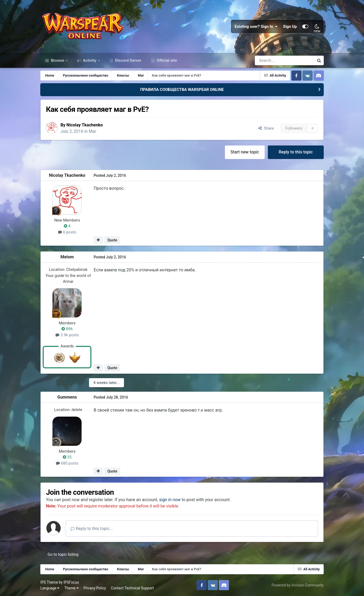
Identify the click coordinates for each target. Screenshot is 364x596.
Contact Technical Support (132, 588)
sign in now (170, 500)
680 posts (67, 463)
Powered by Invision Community (298, 585)
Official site (166, 60)
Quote (112, 240)
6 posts (67, 232)
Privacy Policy (95, 588)
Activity (90, 60)
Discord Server (128, 60)
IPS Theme (49, 582)
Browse (57, 60)
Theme (72, 588)
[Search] (270, 60)
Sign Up (290, 27)
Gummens (67, 397)
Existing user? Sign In (256, 27)
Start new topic (245, 152)
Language (50, 588)
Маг (93, 131)
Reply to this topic (296, 152)
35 (67, 457)
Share (266, 128)
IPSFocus (71, 582)
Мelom (67, 257)
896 (67, 329)
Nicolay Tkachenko (85, 125)
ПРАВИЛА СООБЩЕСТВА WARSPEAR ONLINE (182, 90)
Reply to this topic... (92, 529)
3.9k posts (67, 335)
